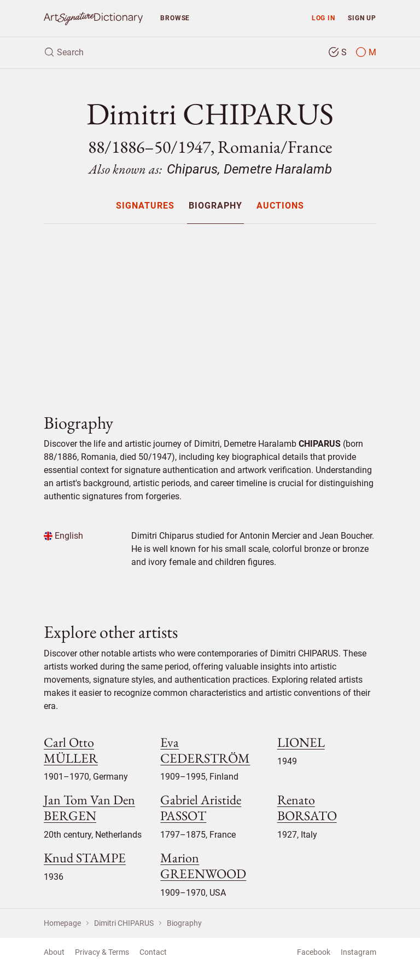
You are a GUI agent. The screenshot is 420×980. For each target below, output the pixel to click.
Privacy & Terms (102, 952)
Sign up (362, 18)
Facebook (314, 952)
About (54, 952)
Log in (323, 18)
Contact (153, 952)
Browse (175, 18)
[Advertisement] (210, 309)
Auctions (280, 206)
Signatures (145, 206)
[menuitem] (145, 206)
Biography (215, 206)
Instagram (358, 952)
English (63, 536)
